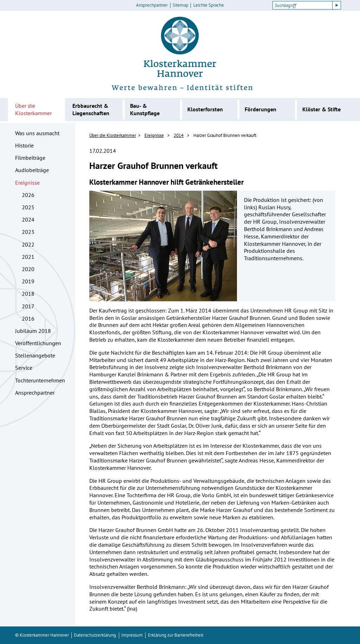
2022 (28, 244)
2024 (28, 219)
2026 (28, 195)
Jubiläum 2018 (33, 331)
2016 (28, 318)
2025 (28, 207)
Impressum (132, 635)
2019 (28, 281)
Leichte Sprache (209, 5)
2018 (28, 294)
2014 (179, 135)
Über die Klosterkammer (33, 109)
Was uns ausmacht (37, 133)
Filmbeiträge (30, 158)
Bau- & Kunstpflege (145, 109)
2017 (28, 306)
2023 (28, 232)
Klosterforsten (205, 109)
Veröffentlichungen (38, 343)
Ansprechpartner (152, 5)
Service (24, 368)
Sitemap (181, 5)
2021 (28, 257)
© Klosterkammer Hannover (42, 635)
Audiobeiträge (32, 170)
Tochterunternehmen (40, 380)
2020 (28, 269)
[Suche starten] (337, 5)
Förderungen (261, 109)
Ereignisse (27, 183)
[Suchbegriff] (303, 5)
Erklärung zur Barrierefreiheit (176, 635)
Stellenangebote (35, 355)
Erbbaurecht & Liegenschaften (91, 109)
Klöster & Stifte (322, 109)
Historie (24, 145)
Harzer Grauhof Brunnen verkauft (225, 135)
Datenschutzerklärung (95, 635)
